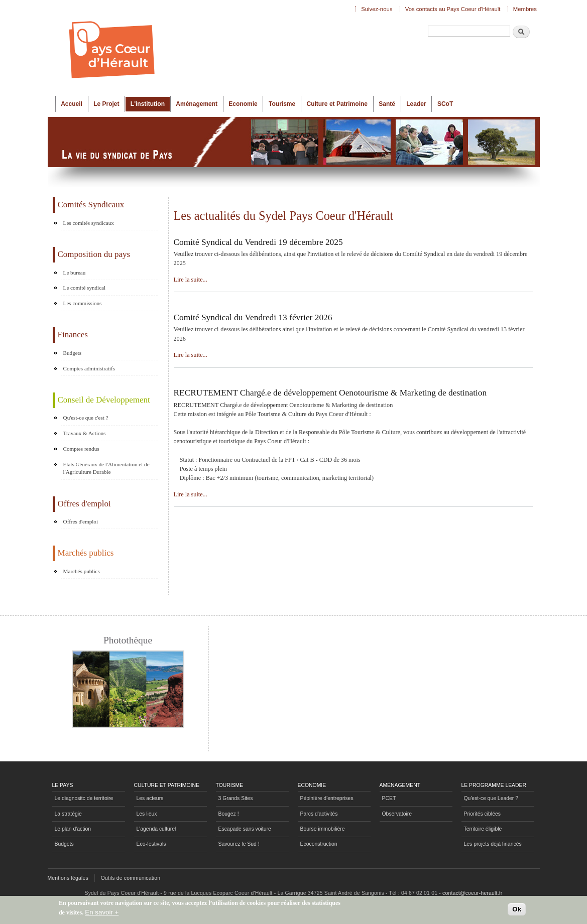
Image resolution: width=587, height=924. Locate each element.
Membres (525, 9)
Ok (517, 909)
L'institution (148, 104)
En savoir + (102, 912)
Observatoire (397, 814)
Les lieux (147, 814)
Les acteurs (150, 798)
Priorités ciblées (482, 814)
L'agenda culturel (156, 829)
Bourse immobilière (323, 829)
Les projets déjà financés (493, 844)
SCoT (445, 104)
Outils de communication (131, 878)
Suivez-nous (377, 9)
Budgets (72, 353)
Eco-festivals (151, 844)
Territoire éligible (483, 829)
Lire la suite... (191, 280)
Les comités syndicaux (89, 223)
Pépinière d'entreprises (327, 798)
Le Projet (106, 104)
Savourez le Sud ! (239, 844)
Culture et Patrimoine (337, 104)
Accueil (72, 104)
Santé (387, 104)
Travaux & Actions (85, 433)
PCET (389, 798)
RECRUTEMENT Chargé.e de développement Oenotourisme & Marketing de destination (330, 393)
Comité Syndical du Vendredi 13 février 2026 (253, 317)
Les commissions (83, 303)
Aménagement (197, 104)
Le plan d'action (73, 829)
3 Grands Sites (236, 798)
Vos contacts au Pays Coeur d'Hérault (453, 9)
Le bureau (75, 273)
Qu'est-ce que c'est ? (86, 418)
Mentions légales (68, 878)
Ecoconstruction (319, 844)
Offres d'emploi (81, 521)
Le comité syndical (85, 288)
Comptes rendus (81, 449)
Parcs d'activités (319, 814)
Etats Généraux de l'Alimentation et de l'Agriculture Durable (106, 468)
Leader (416, 104)
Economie (243, 104)
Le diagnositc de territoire (84, 798)
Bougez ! (229, 814)
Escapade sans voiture (245, 829)
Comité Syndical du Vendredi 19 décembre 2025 (258, 242)
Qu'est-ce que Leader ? (491, 798)
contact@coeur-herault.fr (472, 893)
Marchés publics (82, 571)
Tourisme (282, 104)
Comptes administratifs (89, 368)
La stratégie (68, 814)
